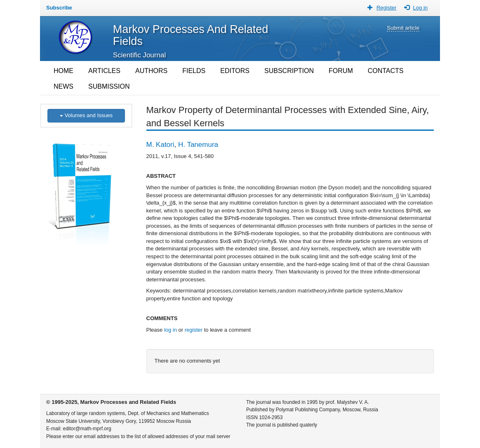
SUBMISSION (109, 86)
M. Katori (160, 145)
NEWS (64, 86)
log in (171, 330)
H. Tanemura (198, 145)
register (194, 330)
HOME (64, 71)
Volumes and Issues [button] (86, 115)
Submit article (403, 28)
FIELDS (194, 71)
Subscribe (59, 8)
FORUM (341, 71)
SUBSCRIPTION (289, 71)
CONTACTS (386, 71)
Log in (420, 8)
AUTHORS (151, 71)
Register (386, 8)
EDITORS (235, 71)
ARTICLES (104, 71)
